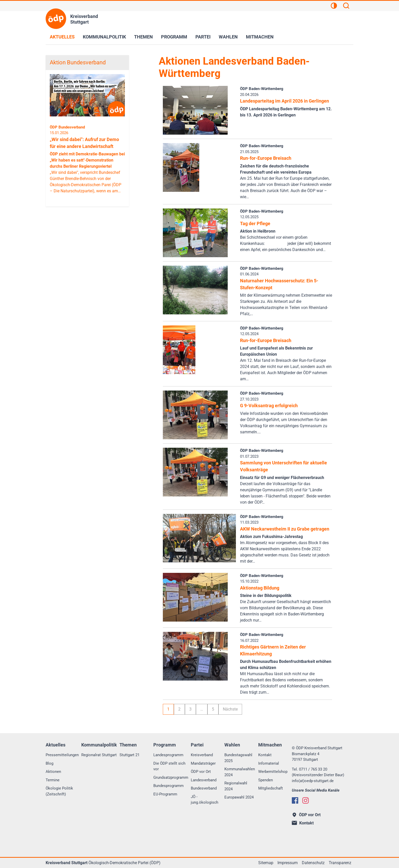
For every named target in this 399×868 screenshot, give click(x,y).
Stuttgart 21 (129, 755)
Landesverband (204, 780)
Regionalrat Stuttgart (99, 755)
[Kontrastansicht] (334, 6)
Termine (53, 780)
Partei (203, 37)
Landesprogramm (168, 755)
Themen (143, 37)
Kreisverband (202, 755)
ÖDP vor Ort (201, 772)
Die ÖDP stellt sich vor (169, 766)
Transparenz (340, 863)
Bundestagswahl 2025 (238, 758)
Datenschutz (313, 863)
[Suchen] (346, 6)
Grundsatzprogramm (171, 777)
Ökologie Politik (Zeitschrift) (59, 791)
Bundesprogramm (168, 786)
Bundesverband (204, 788)
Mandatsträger (203, 763)
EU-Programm (165, 794)
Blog (49, 763)
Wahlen (228, 37)
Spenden (266, 780)
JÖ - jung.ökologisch (205, 800)
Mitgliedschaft (271, 788)
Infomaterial (269, 763)
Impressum (288, 863)
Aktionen (53, 772)
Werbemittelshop (273, 772)
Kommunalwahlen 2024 (240, 772)
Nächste (230, 709)
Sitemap (266, 863)
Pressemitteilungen (62, 755)
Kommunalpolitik (104, 37)
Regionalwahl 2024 (236, 786)
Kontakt (265, 755)
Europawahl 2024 (239, 797)
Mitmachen (260, 37)
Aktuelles (62, 37)
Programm (174, 37)
